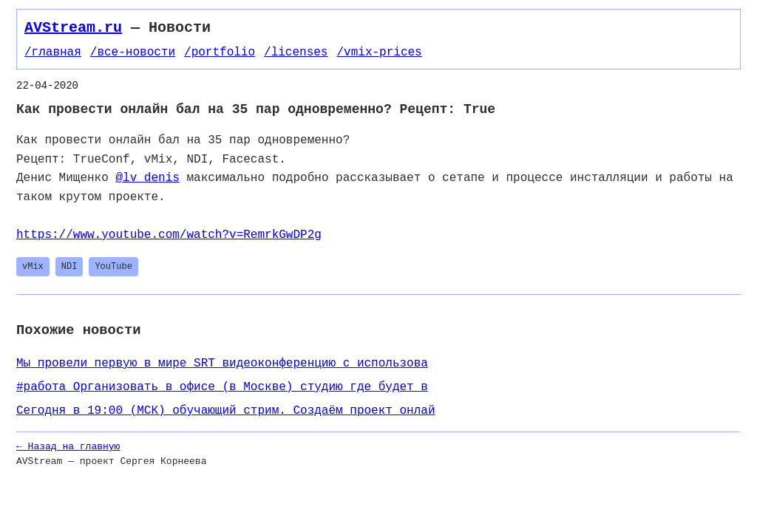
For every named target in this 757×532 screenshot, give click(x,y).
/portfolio (220, 52)
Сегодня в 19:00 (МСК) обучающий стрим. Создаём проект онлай (225, 411)
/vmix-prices (379, 52)
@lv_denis (147, 178)
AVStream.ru (73, 28)
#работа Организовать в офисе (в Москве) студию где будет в (222, 387)
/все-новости (133, 52)
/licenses (296, 52)
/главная (53, 52)
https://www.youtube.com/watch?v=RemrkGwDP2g (169, 235)
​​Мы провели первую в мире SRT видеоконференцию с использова (222, 364)
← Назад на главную (68, 446)
